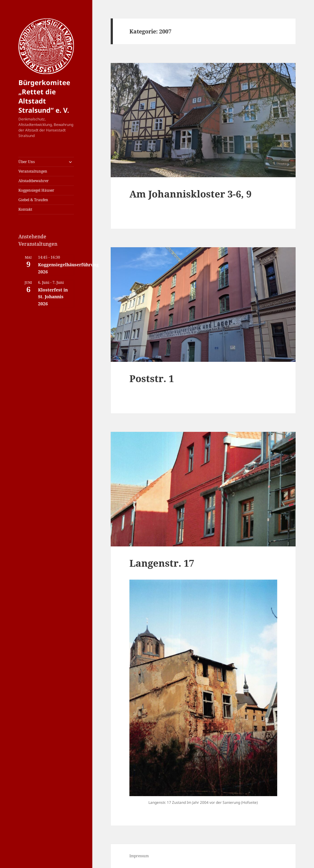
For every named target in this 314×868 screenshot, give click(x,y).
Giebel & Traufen (33, 200)
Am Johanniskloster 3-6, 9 (190, 194)
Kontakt (25, 209)
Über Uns (27, 162)
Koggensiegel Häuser (36, 190)
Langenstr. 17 (162, 563)
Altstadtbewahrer (34, 181)
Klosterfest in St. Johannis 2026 (53, 297)
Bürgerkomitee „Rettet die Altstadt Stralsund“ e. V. (44, 96)
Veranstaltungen (33, 171)
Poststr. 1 (152, 378)
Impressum (139, 856)
